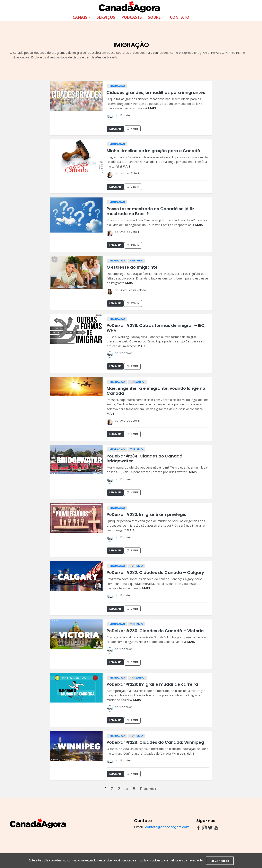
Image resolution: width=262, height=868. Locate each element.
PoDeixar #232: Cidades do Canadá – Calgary (155, 572)
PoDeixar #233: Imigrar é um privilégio (147, 514)
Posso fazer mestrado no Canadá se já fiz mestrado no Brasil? (150, 211)
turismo (136, 449)
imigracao (117, 85)
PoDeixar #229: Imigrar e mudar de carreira (152, 684)
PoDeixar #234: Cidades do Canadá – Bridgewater (147, 458)
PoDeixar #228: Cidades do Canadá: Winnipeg (155, 742)
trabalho (137, 381)
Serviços (106, 17)
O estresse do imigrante (132, 267)
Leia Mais (115, 128)
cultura (136, 260)
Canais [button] (80, 17)
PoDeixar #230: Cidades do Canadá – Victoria (155, 630)
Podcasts (132, 17)
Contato (180, 17)
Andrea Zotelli (130, 173)
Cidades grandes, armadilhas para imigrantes (156, 92)
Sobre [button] (154, 17)
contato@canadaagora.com (167, 829)
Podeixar (126, 115)
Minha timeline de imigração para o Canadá (153, 150)
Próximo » (151, 790)
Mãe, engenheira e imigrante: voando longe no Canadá (156, 390)
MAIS (152, 108)
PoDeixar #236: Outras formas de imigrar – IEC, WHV (156, 327)
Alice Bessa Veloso (133, 290)
